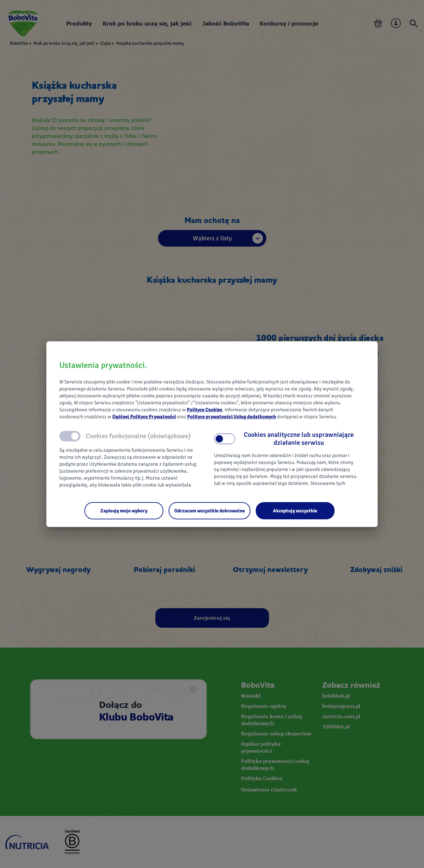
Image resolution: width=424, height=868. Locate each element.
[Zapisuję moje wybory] (124, 511)
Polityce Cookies (205, 410)
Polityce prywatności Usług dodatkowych (232, 417)
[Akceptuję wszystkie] (295, 511)
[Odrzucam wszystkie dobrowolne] (210, 511)
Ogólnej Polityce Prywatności (144, 417)
